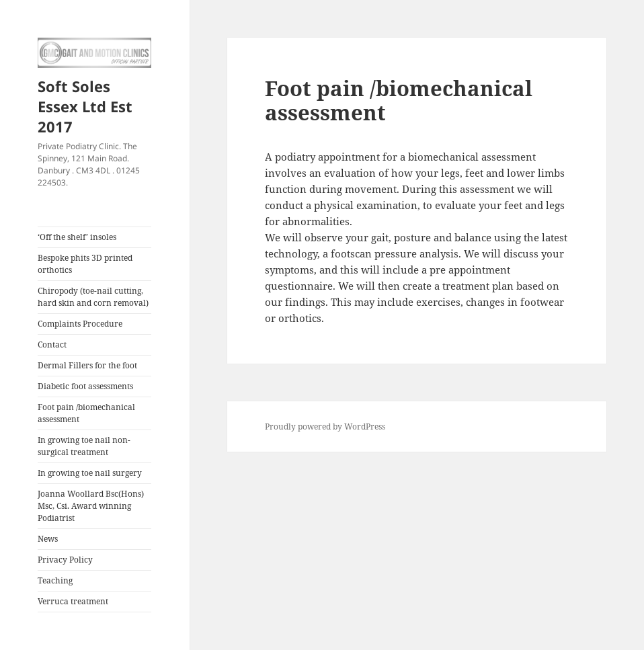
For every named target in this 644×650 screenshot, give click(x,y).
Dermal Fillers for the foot (87, 365)
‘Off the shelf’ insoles (77, 237)
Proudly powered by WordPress (325, 426)
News (48, 539)
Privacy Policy (65, 560)
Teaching (55, 580)
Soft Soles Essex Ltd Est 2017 (85, 106)
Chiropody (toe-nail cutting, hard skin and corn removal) (93, 297)
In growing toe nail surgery (90, 473)
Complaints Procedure (80, 324)
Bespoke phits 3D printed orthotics (85, 264)
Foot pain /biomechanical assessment (86, 413)
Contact (52, 344)
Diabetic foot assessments (85, 386)
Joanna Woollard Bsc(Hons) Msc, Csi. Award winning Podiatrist (91, 506)
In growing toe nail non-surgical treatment (84, 446)
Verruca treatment (73, 601)
